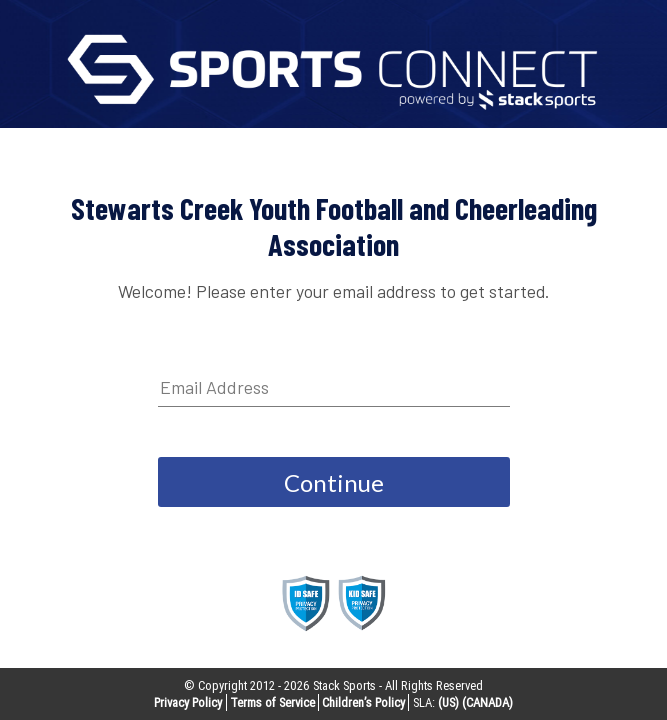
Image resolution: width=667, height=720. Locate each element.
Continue (334, 482)
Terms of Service (272, 702)
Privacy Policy (188, 702)
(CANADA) (487, 702)
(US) (448, 702)
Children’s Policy (363, 702)
